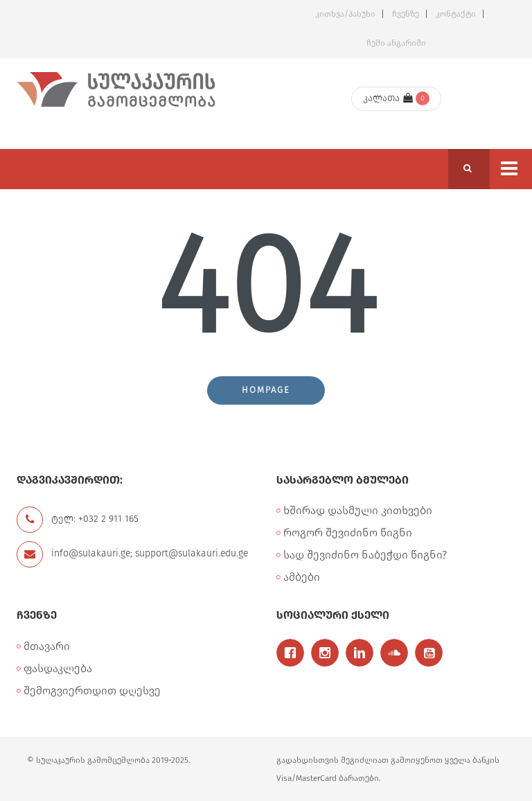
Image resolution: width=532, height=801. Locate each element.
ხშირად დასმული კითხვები (358, 510)
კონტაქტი (456, 14)
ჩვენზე (406, 14)
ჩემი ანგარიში (396, 43)
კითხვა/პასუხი (345, 14)
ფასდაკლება (58, 668)
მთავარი (47, 646)
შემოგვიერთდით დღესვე (92, 690)
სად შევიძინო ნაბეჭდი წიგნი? (365, 555)
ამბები (302, 577)
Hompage (266, 390)
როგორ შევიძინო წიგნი (348, 532)
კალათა (388, 98)
